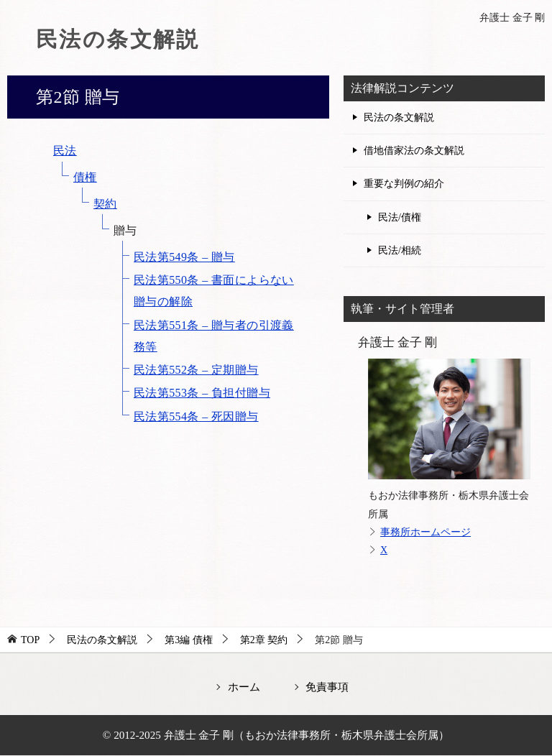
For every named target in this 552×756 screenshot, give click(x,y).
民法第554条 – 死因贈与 (196, 416)
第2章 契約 (264, 640)
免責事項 (327, 687)
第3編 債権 (189, 640)
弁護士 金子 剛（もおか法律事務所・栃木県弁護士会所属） (307, 735)
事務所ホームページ (425, 532)
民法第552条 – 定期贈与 (196, 370)
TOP (30, 640)
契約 (105, 204)
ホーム (244, 687)
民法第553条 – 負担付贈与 (202, 393)
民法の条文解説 (118, 39)
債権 (85, 177)
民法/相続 (400, 250)
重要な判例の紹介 (404, 184)
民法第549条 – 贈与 (184, 257)
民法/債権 (400, 217)
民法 (65, 151)
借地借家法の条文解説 (414, 151)
